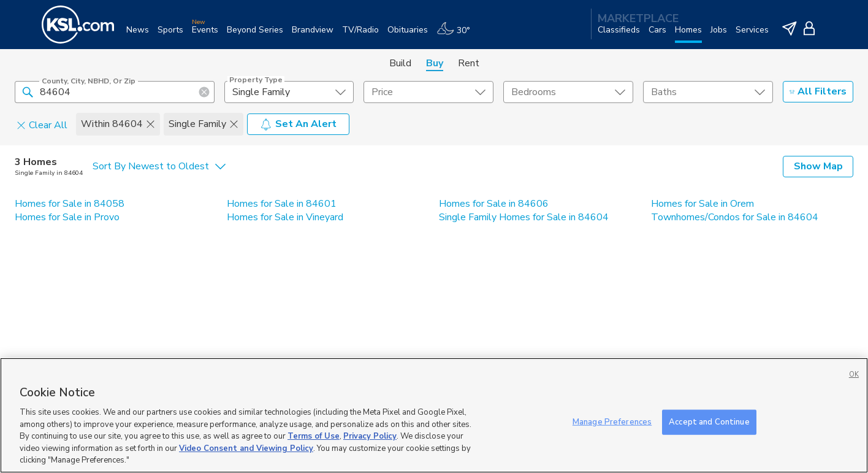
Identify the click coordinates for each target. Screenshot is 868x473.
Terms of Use (314, 436)
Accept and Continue (709, 421)
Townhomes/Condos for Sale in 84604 (735, 217)
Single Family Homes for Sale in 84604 (524, 217)
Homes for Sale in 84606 (494, 204)
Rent (469, 63)
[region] (434, 415)
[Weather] (458, 35)
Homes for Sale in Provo (67, 217)
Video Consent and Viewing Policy (246, 448)
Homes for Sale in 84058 (70, 204)
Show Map (818, 166)
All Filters (818, 91)
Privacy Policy (370, 436)
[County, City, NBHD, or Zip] (115, 92)
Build (400, 63)
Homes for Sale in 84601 (282, 204)
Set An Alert (298, 124)
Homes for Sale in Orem (702, 204)
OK (854, 375)
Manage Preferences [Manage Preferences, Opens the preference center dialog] (612, 421)
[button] (28, 91)
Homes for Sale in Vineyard (285, 217)
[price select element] (428, 92)
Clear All (42, 125)
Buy (435, 63)
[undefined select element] (289, 92)
